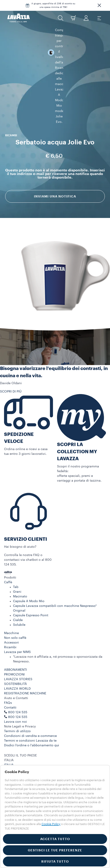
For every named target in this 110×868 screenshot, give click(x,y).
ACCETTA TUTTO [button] (55, 839)
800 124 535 (18, 695)
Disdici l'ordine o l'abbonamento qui (32, 723)
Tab (16, 565)
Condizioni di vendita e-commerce (30, 714)
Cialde (18, 598)
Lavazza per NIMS (17, 630)
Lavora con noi (15, 700)
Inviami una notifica (55, 146)
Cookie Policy (21, 763)
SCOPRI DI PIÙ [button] (11, 369)
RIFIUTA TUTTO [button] (55, 861)
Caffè (8, 560)
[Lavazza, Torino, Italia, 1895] (19, 18)
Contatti (10, 685)
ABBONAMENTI (15, 648)
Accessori (11, 620)
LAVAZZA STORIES (18, 657)
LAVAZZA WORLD (17, 666)
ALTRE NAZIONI (16, 747)
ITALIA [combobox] (9, 738)
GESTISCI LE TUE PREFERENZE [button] (55, 850)
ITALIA (9, 743)
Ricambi (10, 625)
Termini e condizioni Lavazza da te (30, 718)
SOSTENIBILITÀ (15, 662)
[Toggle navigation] (99, 18)
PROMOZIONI (14, 652)
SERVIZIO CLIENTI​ (26, 517)
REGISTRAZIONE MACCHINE (25, 671)
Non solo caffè (15, 616)
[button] (99, 5)
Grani (17, 570)
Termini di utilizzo (17, 709)
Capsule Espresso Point (31, 593)
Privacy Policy (22, 758)
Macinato (20, 574)
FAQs (8, 681)
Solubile (19, 603)
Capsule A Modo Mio (29, 579)
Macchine (11, 611)
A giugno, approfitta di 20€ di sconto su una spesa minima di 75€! (53, 5)
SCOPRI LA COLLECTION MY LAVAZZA (77, 429)
